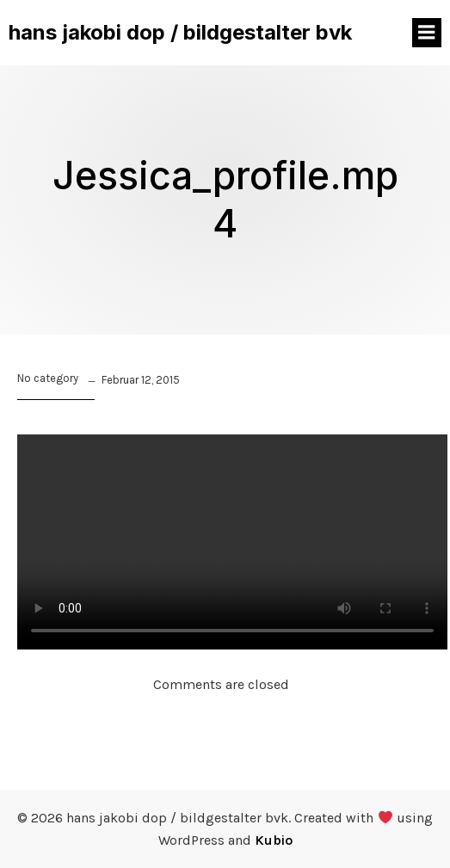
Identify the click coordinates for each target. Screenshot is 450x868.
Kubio (274, 840)
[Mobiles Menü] (427, 33)
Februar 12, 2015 (141, 380)
